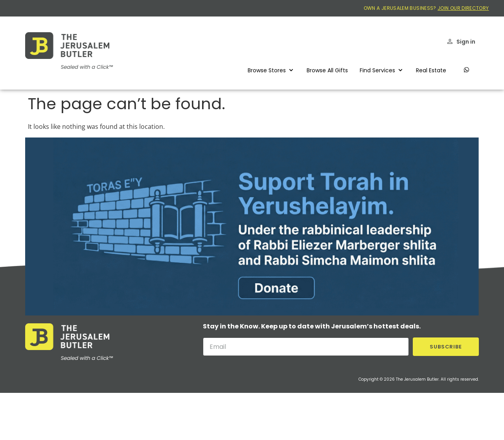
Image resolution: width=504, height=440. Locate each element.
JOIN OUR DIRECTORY (463, 8)
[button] (271, 70)
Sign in (466, 42)
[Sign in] (450, 41)
